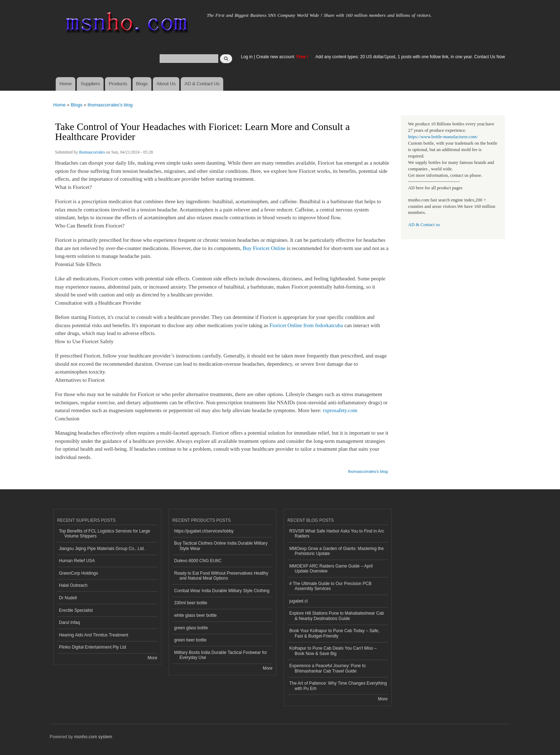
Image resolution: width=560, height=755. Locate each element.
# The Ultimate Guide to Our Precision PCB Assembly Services (330, 586)
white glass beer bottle (196, 615)
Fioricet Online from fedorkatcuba (306, 325)
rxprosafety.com (340, 410)
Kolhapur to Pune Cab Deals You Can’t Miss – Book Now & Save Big (333, 651)
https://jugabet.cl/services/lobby (204, 531)
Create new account (276, 57)
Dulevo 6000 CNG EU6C (198, 561)
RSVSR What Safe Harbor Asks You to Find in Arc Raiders (337, 534)
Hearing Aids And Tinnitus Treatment (94, 635)
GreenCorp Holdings (78, 573)
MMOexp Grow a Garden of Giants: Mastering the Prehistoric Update (336, 551)
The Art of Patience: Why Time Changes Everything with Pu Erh (338, 686)
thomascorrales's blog (110, 105)
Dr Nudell (68, 598)
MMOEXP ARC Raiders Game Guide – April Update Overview (331, 569)
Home (66, 84)
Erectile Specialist (76, 610)
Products (118, 84)
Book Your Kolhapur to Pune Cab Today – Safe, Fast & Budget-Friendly (334, 633)
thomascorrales (92, 152)
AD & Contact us (424, 225)
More (152, 658)
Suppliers (90, 84)
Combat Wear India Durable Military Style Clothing (222, 591)
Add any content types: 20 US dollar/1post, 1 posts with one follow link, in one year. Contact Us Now (410, 57)
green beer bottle (191, 640)
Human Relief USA (77, 561)
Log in (247, 57)
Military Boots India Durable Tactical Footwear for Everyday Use (221, 655)
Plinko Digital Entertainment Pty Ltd (92, 647)
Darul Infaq (69, 622)
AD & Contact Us (202, 84)
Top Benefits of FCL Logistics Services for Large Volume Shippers (104, 534)
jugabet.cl (298, 601)
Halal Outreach (73, 585)
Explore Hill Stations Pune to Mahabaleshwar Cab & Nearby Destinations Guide (337, 616)
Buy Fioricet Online (264, 248)
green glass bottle (191, 628)
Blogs (142, 84)
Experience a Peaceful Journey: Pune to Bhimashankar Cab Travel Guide (327, 668)
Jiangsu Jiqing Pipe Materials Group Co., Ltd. (102, 549)
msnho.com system (93, 737)
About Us (166, 84)
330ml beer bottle (191, 603)
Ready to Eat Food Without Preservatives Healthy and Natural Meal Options (221, 576)
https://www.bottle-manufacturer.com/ (443, 137)
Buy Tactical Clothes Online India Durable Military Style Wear (221, 546)
